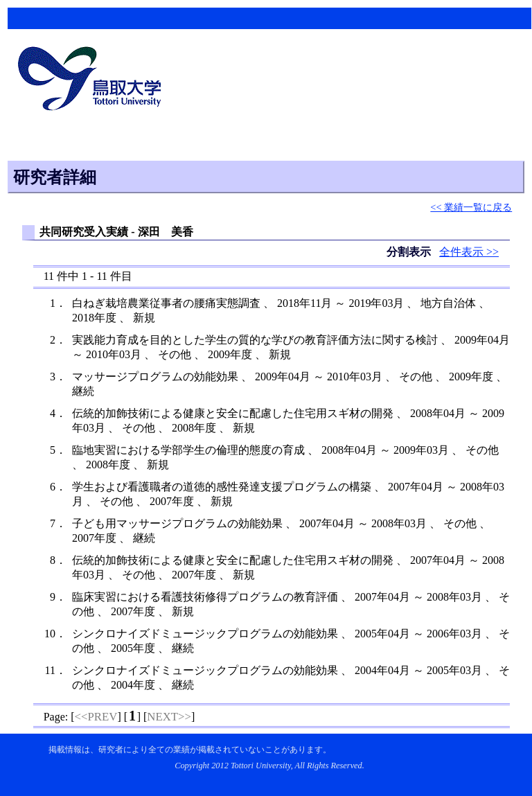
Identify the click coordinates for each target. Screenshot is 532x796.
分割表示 (410, 252)
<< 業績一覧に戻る (471, 207)
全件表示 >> (469, 252)
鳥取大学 (94, 80)
